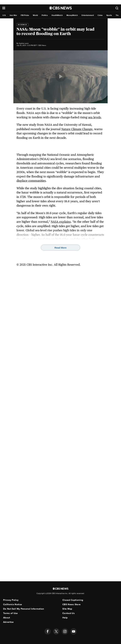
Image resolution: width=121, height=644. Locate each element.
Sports (109, 15)
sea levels (95, 117)
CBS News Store (71, 604)
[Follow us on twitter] (56, 631)
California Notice (12, 604)
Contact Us (69, 613)
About (7, 618)
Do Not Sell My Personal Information (24, 609)
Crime (100, 15)
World (35, 15)
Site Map (67, 609)
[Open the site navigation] (22, 8)
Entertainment (88, 15)
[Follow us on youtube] (74, 631)
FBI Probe (25, 15)
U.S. (4, 15)
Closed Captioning (73, 600)
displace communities (31, 181)
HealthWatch (57, 15)
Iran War (13, 15)
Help (65, 618)
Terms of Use (10, 613)
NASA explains (61, 222)
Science (22, 25)
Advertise (8, 622)
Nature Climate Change (77, 129)
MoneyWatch (72, 15)
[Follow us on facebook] (48, 631)
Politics (45, 15)
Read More (61, 248)
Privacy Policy (11, 600)
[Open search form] (117, 8)
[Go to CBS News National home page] (60, 8)
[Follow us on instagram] (65, 631)
